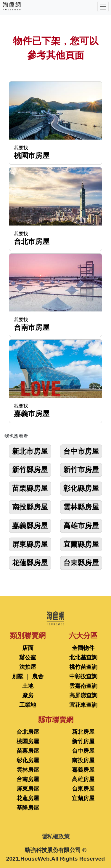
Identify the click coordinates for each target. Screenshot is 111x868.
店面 (28, 648)
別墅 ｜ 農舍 (28, 676)
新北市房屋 (30, 451)
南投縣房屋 (30, 507)
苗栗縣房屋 (30, 488)
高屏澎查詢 (83, 695)
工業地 (28, 705)
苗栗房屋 (28, 751)
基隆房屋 (28, 808)
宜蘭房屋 (83, 798)
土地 (28, 686)
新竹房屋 (83, 741)
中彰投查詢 (83, 676)
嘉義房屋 (83, 770)
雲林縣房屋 (81, 507)
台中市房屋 (81, 451)
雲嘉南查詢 (83, 686)
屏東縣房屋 (30, 544)
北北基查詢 (83, 657)
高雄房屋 (83, 779)
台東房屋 (83, 789)
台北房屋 (28, 732)
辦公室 (28, 657)
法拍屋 (28, 667)
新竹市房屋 (81, 470)
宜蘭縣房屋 (81, 544)
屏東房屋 (28, 789)
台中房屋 (83, 751)
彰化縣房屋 (81, 488)
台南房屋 (28, 779)
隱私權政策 (55, 836)
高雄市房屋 (81, 526)
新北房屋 (83, 732)
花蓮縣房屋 (30, 563)
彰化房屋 (28, 760)
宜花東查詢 (83, 705)
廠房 (28, 695)
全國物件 (83, 648)
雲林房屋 (28, 770)
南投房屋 (83, 760)
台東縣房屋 (81, 563)
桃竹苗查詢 (83, 667)
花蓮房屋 (28, 798)
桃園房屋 (28, 741)
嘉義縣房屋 (30, 526)
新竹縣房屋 (30, 470)
